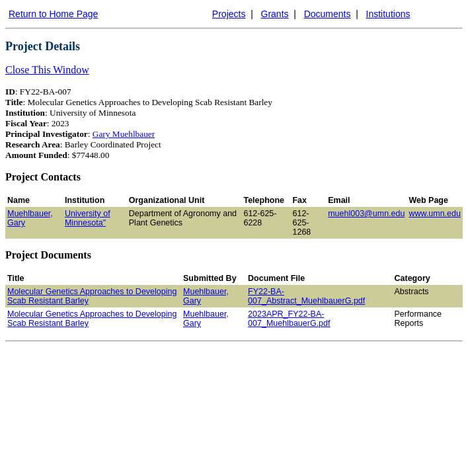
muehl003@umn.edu (366, 214)
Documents (328, 14)
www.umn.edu (435, 214)
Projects (229, 14)
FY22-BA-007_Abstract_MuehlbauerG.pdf (306, 296)
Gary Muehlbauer (124, 134)
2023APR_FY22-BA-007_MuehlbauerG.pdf (289, 319)
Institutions (388, 14)
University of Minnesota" (88, 218)
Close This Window (47, 70)
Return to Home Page (53, 14)
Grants (275, 14)
